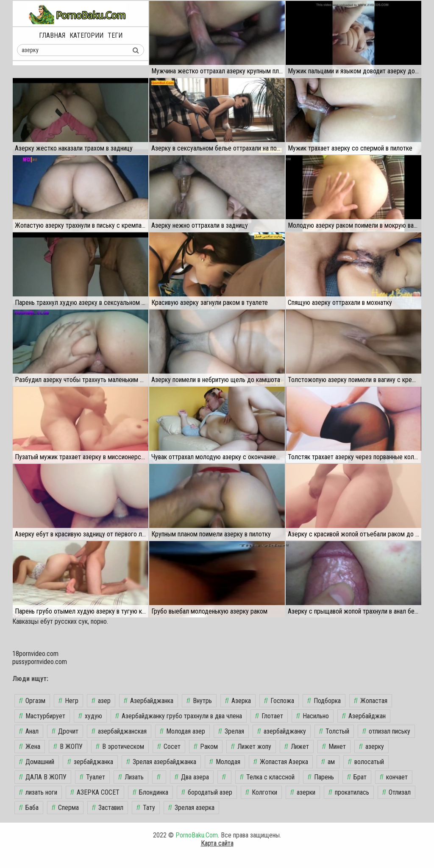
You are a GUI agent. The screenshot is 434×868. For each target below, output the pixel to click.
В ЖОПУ (68, 747)
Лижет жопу (251, 747)
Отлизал (396, 792)
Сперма (65, 808)
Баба (29, 808)
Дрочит (65, 731)
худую (90, 716)
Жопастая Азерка (281, 762)
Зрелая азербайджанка (161, 762)
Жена (30, 747)
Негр (68, 701)
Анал (29, 731)
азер (101, 701)
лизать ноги (38, 792)
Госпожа (279, 701)
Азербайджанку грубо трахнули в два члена (179, 716)
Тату (146, 808)
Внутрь (199, 701)
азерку (371, 747)
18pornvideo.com (35, 654)
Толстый (334, 731)
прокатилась (349, 792)
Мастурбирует (42, 716)
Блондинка (150, 792)
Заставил (108, 808)
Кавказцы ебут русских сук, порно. (60, 621)
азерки (303, 792)
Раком (206, 747)
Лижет (297, 747)
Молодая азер (182, 731)
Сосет (169, 747)
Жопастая (371, 701)
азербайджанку (282, 731)
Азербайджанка (149, 701)
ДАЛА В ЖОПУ (43, 777)
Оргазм (32, 701)
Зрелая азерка (191, 808)
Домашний (37, 762)
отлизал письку (386, 731)
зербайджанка (90, 762)
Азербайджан (364, 716)
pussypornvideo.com (40, 662)
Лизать (131, 777)
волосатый (366, 762)
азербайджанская (119, 731)
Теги (115, 35)
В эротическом (120, 747)
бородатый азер (207, 792)
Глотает (269, 716)
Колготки (261, 792)
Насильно (313, 716)
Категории (86, 35)
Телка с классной (267, 777)
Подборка (324, 701)
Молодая (225, 762)
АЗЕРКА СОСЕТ (95, 792)
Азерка (238, 701)
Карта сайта (217, 843)
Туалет (92, 777)
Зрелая (231, 731)
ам (328, 762)
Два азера (192, 777)
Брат (357, 777)
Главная (52, 35)
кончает (394, 777)
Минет (334, 747)
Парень (321, 777)
